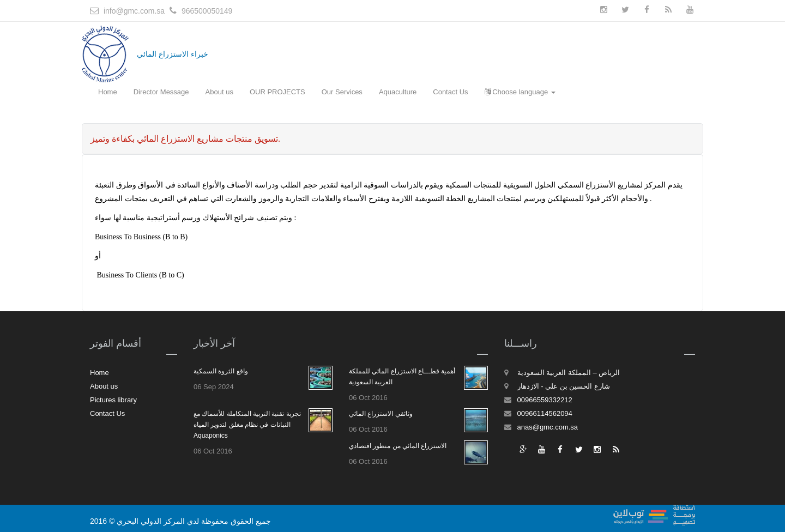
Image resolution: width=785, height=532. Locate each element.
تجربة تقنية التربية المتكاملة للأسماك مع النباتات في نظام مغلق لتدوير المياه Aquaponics (247, 425)
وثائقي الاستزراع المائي (381, 414)
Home (108, 92)
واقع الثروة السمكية (221, 371)
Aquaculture (398, 92)
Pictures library (113, 400)
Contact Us (450, 92)
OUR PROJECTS (277, 92)
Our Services (342, 92)
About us (219, 92)
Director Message (161, 92)
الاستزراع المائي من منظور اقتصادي (398, 446)
